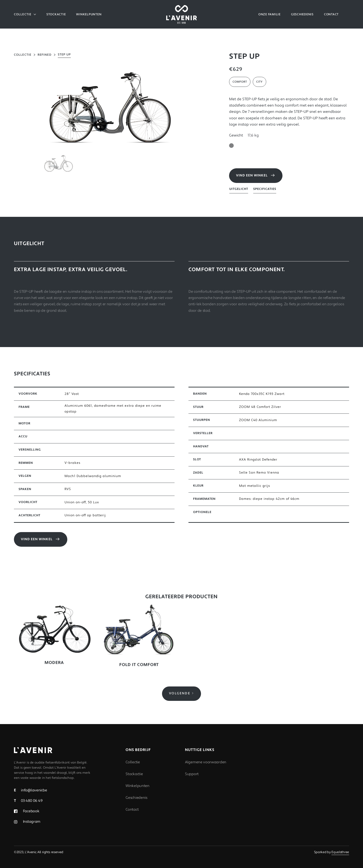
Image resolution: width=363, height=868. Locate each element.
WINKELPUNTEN (89, 14)
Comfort (240, 82)
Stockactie (56, 14)
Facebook (31, 811)
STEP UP (64, 55)
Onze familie (269, 14)
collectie (23, 55)
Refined (45, 55)
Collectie (133, 762)
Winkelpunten (137, 786)
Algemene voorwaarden (206, 762)
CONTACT (331, 14)
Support (192, 774)
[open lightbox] (110, 106)
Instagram (31, 822)
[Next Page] (181, 694)
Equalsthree (340, 852)
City (259, 82)
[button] (25, 14)
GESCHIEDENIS (302, 14)
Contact (132, 809)
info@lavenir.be (31, 790)
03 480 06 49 (28, 801)
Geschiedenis (136, 798)
